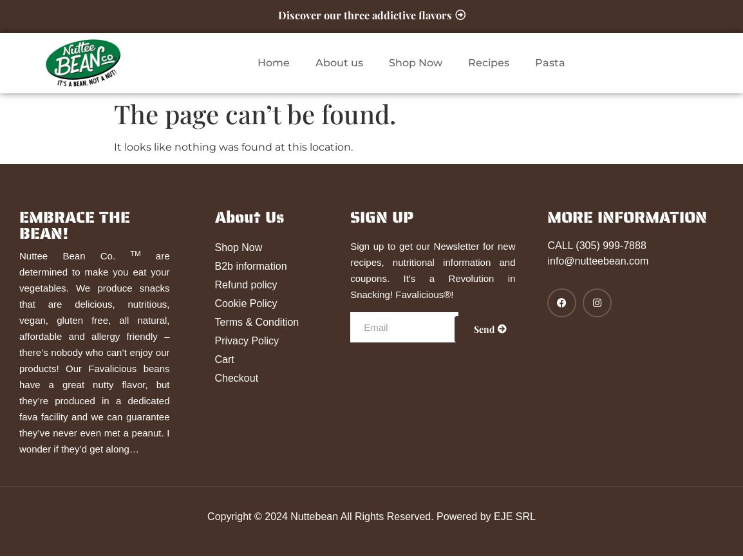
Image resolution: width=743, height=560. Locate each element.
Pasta (550, 67)
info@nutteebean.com (598, 265)
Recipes (489, 67)
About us (339, 67)
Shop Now (416, 67)
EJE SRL (515, 520)
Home (274, 67)
